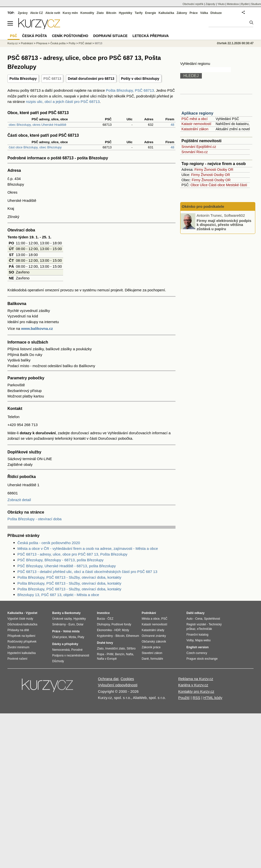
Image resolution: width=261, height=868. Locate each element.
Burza (101, 619)
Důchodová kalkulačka (22, 624)
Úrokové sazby (62, 619)
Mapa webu (203, 640)
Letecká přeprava (151, 36)
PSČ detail (85, 43)
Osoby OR (225, 170)
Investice (103, 613)
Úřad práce (60, 637)
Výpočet (31, 613)
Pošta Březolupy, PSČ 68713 (130, 90)
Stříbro (131, 649)
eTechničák (205, 629)
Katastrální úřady (153, 630)
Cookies (127, 679)
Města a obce (151, 619)
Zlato (100, 13)
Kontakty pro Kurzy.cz (196, 691)
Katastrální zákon (195, 129)
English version (197, 647)
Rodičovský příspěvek (22, 642)
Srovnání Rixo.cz (195, 152)
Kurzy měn (70, 13)
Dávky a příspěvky (65, 644)
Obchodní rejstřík (193, 4)
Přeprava (42, 43)
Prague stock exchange (202, 659)
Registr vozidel (196, 624)
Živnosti (210, 170)
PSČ (14, 36)
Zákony (182, 13)
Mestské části (237, 185)
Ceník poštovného (70, 36)
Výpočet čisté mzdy (20, 619)
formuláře (157, 659)
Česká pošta (58, 43)
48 (173, 125)
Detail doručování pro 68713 (91, 79)
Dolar (80, 624)
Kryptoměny (105, 636)
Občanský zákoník (154, 642)
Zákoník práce (151, 647)
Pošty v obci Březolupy (140, 79)
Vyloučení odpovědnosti (118, 685)
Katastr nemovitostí (196, 124)
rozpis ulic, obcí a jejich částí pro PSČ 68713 (63, 102)
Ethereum (132, 636)
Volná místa (71, 631)
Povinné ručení (17, 659)
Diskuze (216, 13)
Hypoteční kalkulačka (22, 653)
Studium (256, 4)
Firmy (199, 170)
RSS (196, 698)
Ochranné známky (154, 636)
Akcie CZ (36, 13)
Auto (190, 619)
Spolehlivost (212, 619)
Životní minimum (18, 647)
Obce (195, 185)
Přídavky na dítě (18, 630)
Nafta (130, 654)
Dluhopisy (103, 624)
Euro (71, 624)
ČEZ (110, 619)
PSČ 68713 (52, 79)
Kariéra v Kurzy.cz (193, 685)
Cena (199, 619)
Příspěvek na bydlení (21, 636)
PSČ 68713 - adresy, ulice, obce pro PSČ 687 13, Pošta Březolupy (72, 554)
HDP (117, 630)
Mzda (72, 637)
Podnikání (27, 43)
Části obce (217, 185)
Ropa (101, 654)
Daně (145, 659)
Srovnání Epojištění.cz (199, 147)
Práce (194, 13)
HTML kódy (213, 698)
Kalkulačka (166, 13)
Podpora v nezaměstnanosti (71, 655)
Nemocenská (61, 650)
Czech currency (197, 653)
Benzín (120, 654)
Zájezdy (210, 4)
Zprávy (23, 13)
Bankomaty (72, 613)
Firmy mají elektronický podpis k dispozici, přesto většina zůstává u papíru (224, 224)
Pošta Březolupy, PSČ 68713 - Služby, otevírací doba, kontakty (69, 577)
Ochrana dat (108, 679)
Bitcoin (111, 13)
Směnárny (59, 624)
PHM (110, 654)
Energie (151, 13)
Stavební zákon (152, 653)
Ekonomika (104, 630)
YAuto (221, 4)
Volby (190, 640)
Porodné (77, 650)
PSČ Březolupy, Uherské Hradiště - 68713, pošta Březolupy (67, 566)
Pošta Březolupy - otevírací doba (35, 519)
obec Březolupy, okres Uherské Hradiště (38, 125)
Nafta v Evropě (107, 659)
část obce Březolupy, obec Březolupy (35, 147)
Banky (57, 613)
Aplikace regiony (197, 113)
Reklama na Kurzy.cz (196, 679)
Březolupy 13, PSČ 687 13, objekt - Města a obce (58, 595)
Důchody (58, 661)
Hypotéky (126, 13)
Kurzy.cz (13, 43)
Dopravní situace (110, 36)
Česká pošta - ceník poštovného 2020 (49, 543)
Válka (204, 13)
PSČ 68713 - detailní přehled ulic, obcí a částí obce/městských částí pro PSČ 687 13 (87, 572)
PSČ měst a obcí (195, 119)
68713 (99, 43)
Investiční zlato (115, 649)
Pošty (72, 43)
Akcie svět (53, 13)
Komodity (87, 13)
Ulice (204, 185)
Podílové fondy (121, 624)
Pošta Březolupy (23, 79)
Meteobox (233, 4)
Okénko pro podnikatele (203, 206)
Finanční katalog (197, 635)
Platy (81, 637)
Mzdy (126, 630)
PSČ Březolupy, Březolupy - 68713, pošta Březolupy (61, 560)
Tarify (139, 13)
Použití (184, 698)
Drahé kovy (105, 643)
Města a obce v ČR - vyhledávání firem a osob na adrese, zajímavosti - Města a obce (88, 548)
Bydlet (245, 4)
